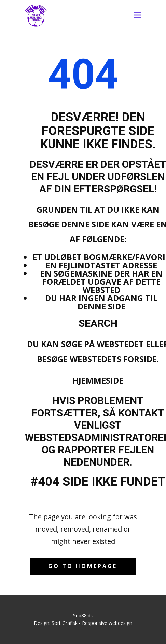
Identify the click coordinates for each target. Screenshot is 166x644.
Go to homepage (83, 566)
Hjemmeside (98, 380)
